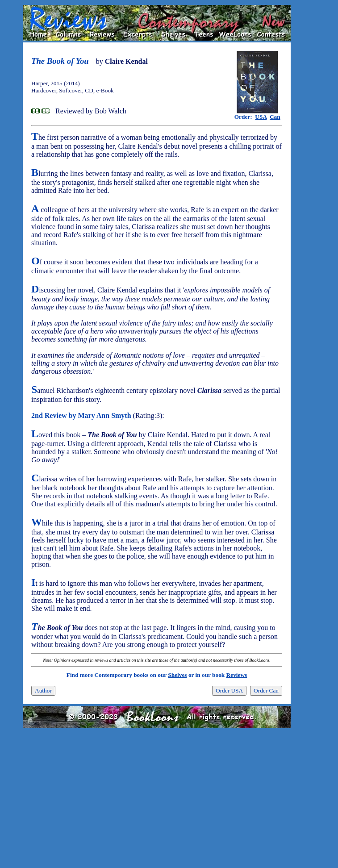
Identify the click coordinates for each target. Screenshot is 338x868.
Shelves (177, 675)
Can (275, 117)
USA (261, 117)
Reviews (237, 675)
